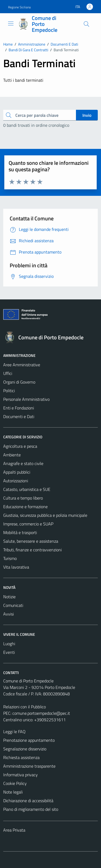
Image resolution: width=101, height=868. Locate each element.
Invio (87, 115)
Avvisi (8, 614)
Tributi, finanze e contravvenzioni (32, 550)
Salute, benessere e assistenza (31, 541)
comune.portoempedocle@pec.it (41, 713)
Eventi (9, 652)
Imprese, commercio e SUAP (28, 524)
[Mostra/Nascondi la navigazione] (11, 23)
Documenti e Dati (19, 416)
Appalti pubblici (17, 472)
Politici (9, 391)
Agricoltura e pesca (20, 446)
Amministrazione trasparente (29, 766)
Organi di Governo (19, 382)
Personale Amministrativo (26, 399)
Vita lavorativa (16, 567)
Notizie (9, 597)
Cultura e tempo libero (23, 498)
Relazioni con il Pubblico (25, 707)
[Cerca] (86, 24)
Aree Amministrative (22, 365)
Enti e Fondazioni (19, 408)
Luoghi (9, 644)
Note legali (13, 792)
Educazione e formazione (25, 507)
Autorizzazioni (16, 481)
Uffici (8, 373)
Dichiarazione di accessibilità (28, 801)
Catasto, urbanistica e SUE (27, 489)
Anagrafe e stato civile (23, 463)
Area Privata (14, 830)
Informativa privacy (20, 775)
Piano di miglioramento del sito (31, 809)
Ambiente (12, 455)
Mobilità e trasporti (20, 532)
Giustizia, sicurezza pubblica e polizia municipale (45, 515)
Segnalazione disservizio (25, 749)
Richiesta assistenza (21, 757)
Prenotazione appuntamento (29, 740)
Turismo (10, 558)
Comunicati (13, 605)
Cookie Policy (15, 783)
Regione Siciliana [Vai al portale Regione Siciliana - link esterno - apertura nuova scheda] (19, 7)
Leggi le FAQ (14, 732)
